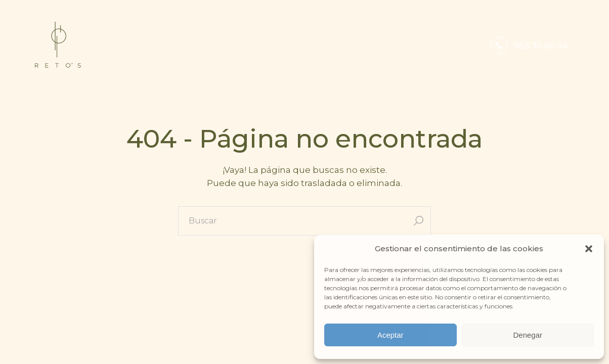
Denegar (528, 335)
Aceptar (390, 335)
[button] (589, 249)
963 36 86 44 (541, 45)
